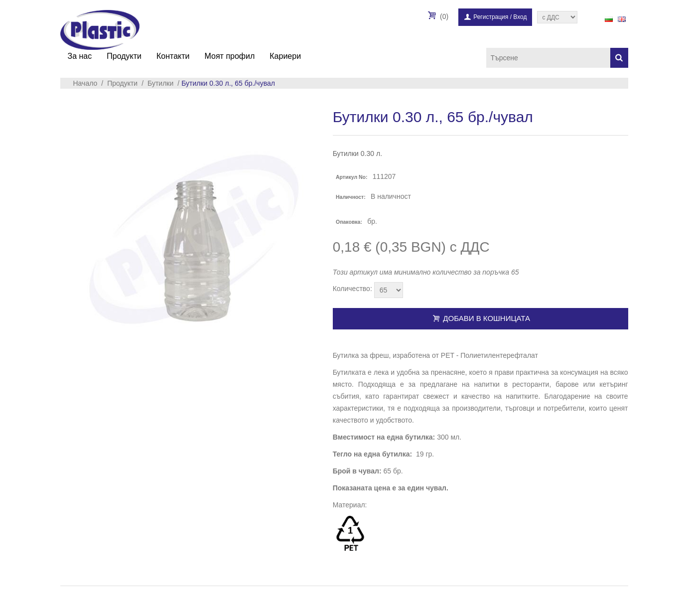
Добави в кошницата (480, 318)
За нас (80, 56)
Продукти (124, 56)
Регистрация (491, 17)
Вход (520, 17)
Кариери (285, 56)
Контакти (173, 56)
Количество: (352, 289)
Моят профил (230, 56)
